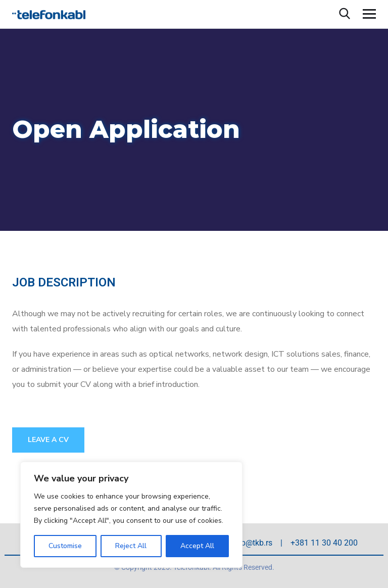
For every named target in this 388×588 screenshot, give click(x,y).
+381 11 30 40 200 (324, 543)
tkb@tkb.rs (253, 543)
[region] (131, 515)
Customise (65, 546)
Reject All (131, 546)
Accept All (197, 546)
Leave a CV (48, 440)
